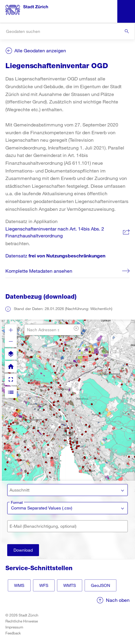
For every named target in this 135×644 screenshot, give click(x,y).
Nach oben (118, 600)
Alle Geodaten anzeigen (40, 50)
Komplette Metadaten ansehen (39, 271)
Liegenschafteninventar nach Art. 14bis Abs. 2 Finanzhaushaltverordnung (55, 232)
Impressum (14, 627)
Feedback (13, 633)
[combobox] (67, 31)
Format (17, 502)
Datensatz (55, 255)
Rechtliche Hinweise (22, 621)
